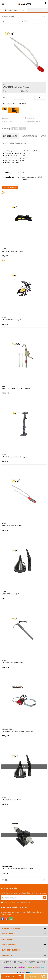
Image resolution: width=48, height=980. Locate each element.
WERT (5, 84)
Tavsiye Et (7, 118)
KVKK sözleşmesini (9, 902)
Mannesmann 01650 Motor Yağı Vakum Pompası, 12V (18, 731)
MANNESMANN (7, 729)
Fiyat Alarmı (8, 122)
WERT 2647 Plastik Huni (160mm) (12, 800)
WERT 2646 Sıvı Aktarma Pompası (12, 525)
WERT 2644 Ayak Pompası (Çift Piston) (13, 320)
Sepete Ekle (13, 976)
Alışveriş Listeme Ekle (33, 122)
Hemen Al (37, 976)
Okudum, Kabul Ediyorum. (15, 902)
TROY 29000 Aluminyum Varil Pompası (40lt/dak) (16, 388)
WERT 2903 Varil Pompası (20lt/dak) (13, 663)
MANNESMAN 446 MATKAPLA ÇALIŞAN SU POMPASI (18, 868)
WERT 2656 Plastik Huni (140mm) (12, 594)
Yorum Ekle (30, 118)
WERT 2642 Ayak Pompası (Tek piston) (13, 251)
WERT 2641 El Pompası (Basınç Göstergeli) (15, 457)
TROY (4, 386)
